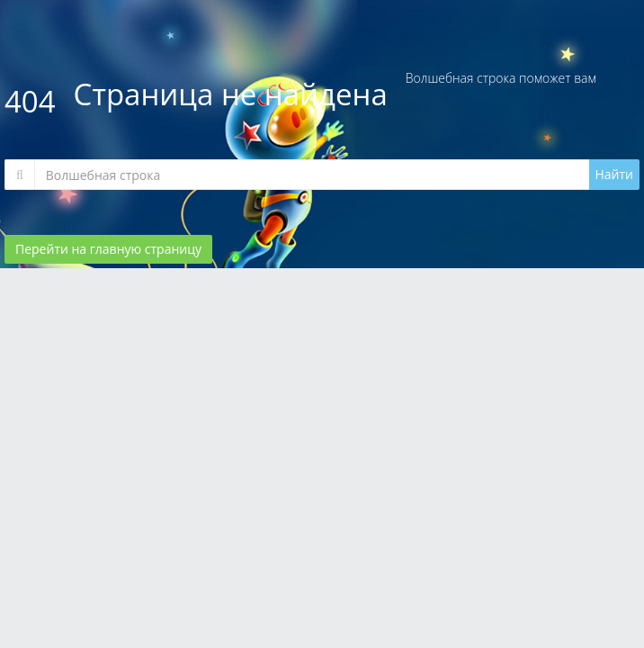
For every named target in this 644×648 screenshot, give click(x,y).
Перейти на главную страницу (108, 249)
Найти (615, 174)
